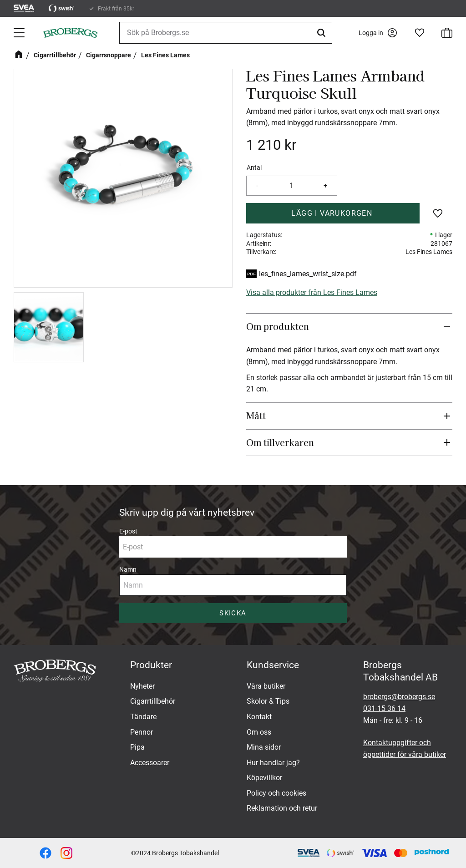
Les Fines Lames (429, 252)
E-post (128, 531)
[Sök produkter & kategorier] (226, 33)
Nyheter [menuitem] (142, 686)
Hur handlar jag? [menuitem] (273, 763)
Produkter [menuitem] (151, 665)
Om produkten (278, 326)
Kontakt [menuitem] (259, 717)
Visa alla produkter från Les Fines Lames (312, 292)
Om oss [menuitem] (259, 732)
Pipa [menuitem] (137, 747)
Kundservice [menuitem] (273, 665)
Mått (256, 416)
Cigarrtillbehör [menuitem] (153, 701)
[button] (20, 33)
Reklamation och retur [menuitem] (282, 808)
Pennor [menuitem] (142, 732)
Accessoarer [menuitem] (150, 763)
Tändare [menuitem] (143, 717)
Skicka (233, 613)
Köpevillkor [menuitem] (264, 778)
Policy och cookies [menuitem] (276, 793)
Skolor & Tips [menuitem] (268, 701)
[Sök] (323, 33)
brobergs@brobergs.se (399, 697)
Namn (128, 569)
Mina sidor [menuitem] (264, 747)
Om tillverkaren (280, 442)
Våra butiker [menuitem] (266, 686)
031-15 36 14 (384, 708)
